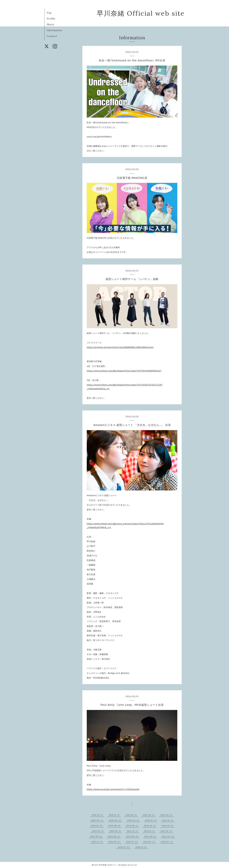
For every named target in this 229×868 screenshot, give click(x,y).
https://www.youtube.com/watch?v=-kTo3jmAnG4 (113, 789)
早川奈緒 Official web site (141, 13)
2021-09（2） (115, 842)
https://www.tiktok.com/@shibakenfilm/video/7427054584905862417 (124, 371)
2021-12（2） (98, 842)
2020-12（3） (124, 847)
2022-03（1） (151, 836)
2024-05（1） (133, 826)
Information (54, 30)
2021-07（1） (132, 842)
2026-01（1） (98, 815)
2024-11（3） (168, 820)
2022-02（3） (168, 836)
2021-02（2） (167, 842)
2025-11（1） (115, 815)
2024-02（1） (98, 831)
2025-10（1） (132, 815)
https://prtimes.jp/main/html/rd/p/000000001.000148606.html (120, 347)
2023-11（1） (150, 831)
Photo (50, 24)
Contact (52, 36)
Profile (51, 19)
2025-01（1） (151, 820)
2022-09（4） (133, 836)
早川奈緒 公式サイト (108, 865)
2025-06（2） (167, 815)
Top (49, 13)
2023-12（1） (133, 831)
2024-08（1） (115, 826)
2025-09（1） (149, 815)
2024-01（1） (116, 831)
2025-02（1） (134, 820)
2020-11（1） (142, 847)
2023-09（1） (97, 836)
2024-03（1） (168, 826)
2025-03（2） (116, 820)
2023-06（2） (114, 836)
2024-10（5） (97, 826)
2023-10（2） (167, 831)
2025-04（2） (97, 820)
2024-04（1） (150, 826)
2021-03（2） (150, 842)
